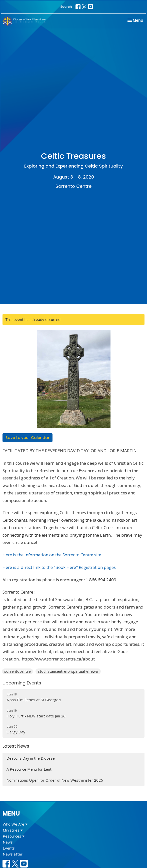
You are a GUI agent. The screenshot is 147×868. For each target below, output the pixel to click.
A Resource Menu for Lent (29, 769)
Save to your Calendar (27, 438)
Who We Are (15, 824)
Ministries (13, 830)
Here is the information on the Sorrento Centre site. (52, 555)
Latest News (16, 746)
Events (9, 848)
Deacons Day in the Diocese (31, 758)
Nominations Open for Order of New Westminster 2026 (55, 780)
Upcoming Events (22, 683)
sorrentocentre (17, 671)
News (8, 842)
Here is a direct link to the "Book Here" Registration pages (59, 567)
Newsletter (13, 854)
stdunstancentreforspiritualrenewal (68, 671)
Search (66, 7)
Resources (14, 836)
